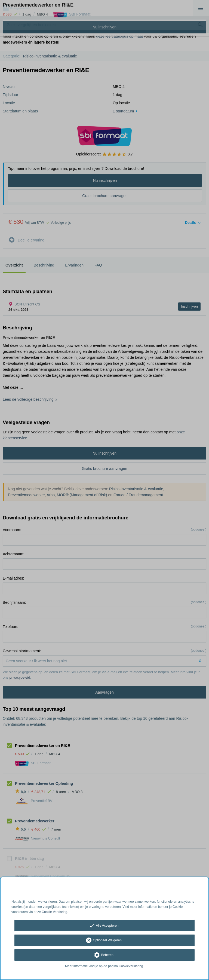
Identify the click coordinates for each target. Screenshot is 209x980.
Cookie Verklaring (54, 912)
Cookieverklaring (131, 966)
